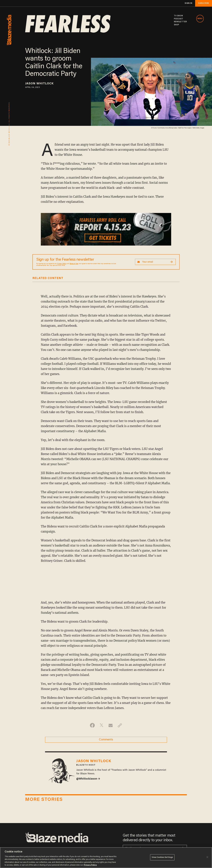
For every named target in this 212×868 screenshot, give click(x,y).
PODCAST (179, 19)
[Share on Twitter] (101, 725)
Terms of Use (74, 264)
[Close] (207, 857)
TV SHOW (178, 16)
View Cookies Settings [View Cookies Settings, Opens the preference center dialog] (162, 857)
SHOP (176, 25)
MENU (200, 19)
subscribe (204, 3)
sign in (188, 3)
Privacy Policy (62, 264)
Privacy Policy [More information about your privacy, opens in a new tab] (90, 865)
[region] (106, 858)
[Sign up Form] (155, 262)
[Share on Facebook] (92, 725)
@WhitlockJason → (88, 779)
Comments (106, 740)
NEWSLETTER (180, 22)
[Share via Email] (111, 725)
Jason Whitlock (39, 84)
